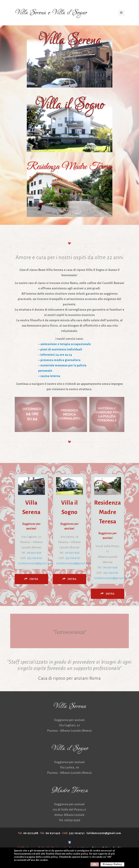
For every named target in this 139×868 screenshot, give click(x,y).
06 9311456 (34, 553)
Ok (95, 864)
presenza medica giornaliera (60, 360)
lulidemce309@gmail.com (36, 563)
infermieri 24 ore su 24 (56, 355)
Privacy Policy (112, 864)
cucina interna (50, 376)
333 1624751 (35, 558)
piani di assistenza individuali (61, 349)
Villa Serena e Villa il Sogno (51, 13)
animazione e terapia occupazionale (66, 344)
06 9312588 (31, 833)
